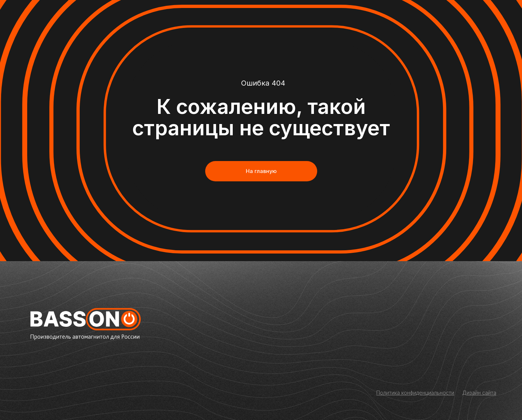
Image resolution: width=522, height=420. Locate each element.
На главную (261, 171)
